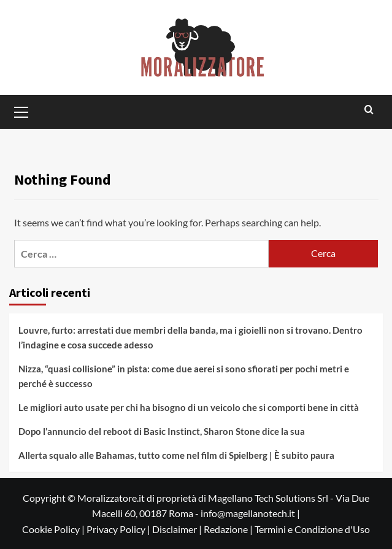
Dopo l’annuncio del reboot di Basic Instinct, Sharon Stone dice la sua (162, 431)
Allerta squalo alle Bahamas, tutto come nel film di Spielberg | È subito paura (176, 455)
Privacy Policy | (119, 529)
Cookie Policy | (54, 529)
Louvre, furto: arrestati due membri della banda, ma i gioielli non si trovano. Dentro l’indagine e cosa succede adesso (190, 337)
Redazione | (229, 529)
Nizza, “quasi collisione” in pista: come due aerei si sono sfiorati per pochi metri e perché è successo (184, 376)
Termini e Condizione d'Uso (312, 529)
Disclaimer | (178, 529)
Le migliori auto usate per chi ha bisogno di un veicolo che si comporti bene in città (189, 407)
